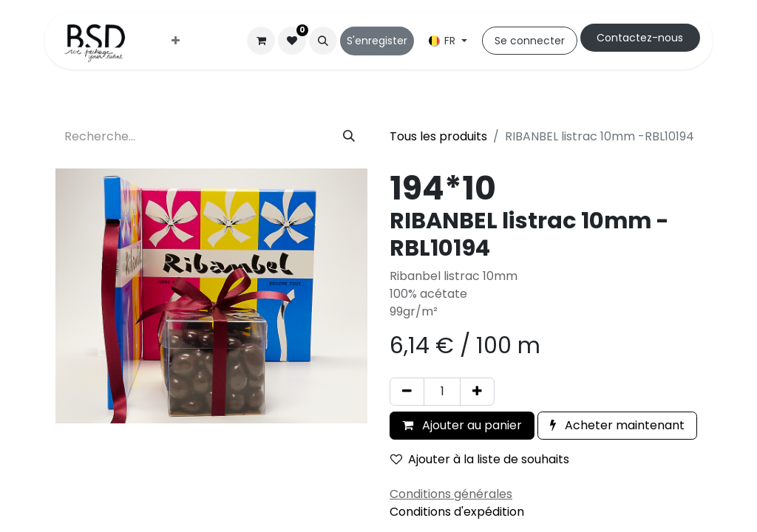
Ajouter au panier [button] (462, 425)
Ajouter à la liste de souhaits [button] (480, 459)
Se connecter (530, 41)
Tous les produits (438, 136)
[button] (323, 41)
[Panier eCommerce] (261, 41)
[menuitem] (176, 41)
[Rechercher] (349, 137)
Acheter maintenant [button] (617, 425)
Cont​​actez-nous (640, 38)
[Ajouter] (477, 392)
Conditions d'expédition (457, 512)
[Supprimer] (407, 392)
